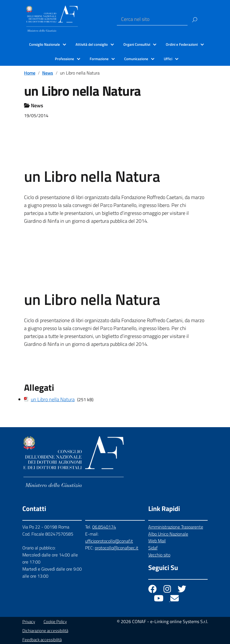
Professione (65, 59)
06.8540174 (104, 527)
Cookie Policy (55, 622)
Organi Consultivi (137, 44)
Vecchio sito (159, 555)
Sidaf (153, 548)
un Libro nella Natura (53, 399)
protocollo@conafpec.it (117, 548)
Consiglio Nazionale (45, 44)
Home (30, 73)
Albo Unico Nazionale (168, 534)
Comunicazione (136, 59)
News (48, 73)
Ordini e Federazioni (182, 44)
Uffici (168, 59)
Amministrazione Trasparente (176, 527)
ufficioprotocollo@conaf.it (109, 541)
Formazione (99, 59)
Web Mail (157, 541)
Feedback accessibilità (42, 640)
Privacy (29, 622)
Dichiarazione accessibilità (45, 631)
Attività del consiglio (92, 44)
